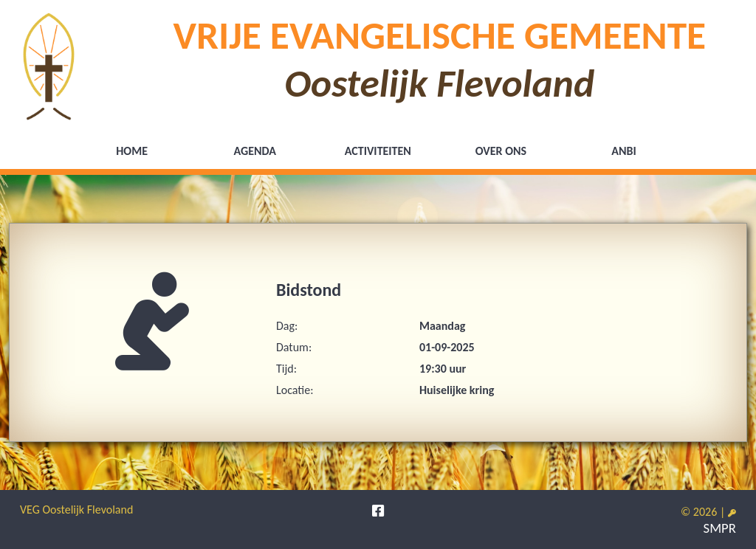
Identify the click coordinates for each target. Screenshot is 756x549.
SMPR (720, 528)
